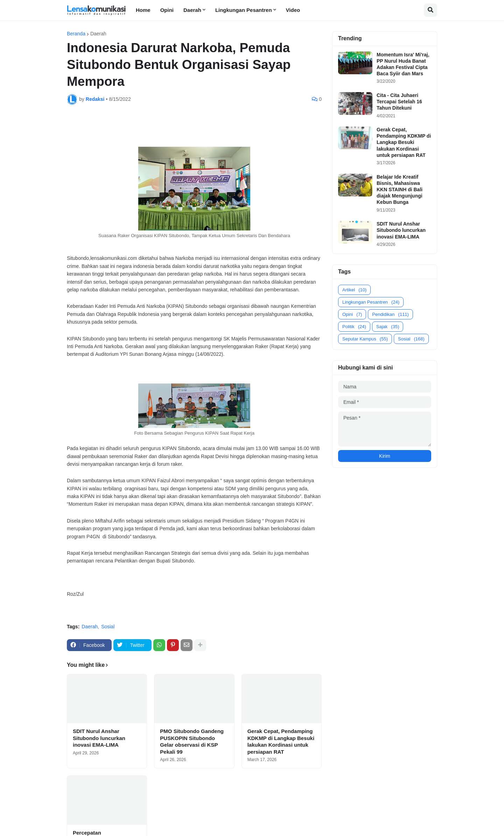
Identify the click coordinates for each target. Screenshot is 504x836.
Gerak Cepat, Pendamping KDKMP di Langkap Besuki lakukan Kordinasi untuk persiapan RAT (281, 741)
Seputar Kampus (365, 339)
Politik (354, 327)
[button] (430, 10)
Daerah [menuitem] (192, 10)
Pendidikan (390, 314)
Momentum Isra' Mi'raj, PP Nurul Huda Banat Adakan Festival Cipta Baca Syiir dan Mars (403, 64)
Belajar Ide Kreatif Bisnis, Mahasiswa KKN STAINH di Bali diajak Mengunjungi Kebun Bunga (400, 190)
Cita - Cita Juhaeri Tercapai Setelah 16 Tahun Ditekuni (399, 102)
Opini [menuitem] (167, 10)
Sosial (108, 627)
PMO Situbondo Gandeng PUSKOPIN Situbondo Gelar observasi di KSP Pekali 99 (192, 741)
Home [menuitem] (143, 10)
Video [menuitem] (293, 10)
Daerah (98, 34)
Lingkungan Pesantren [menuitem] (244, 10)
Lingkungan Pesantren (371, 302)
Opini (352, 314)
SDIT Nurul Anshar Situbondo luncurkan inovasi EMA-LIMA (99, 738)
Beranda (76, 34)
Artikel (354, 290)
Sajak (388, 327)
